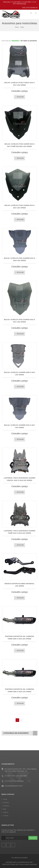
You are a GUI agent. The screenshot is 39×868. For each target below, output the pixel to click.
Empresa (6, 802)
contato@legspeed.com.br (14, 786)
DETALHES (19, 97)
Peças (22, 27)
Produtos (6, 806)
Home (17, 27)
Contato (6, 816)
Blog (5, 809)
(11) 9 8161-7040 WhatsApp (24, 3)
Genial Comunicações (21, 858)
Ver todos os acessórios (29, 41)
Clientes (6, 812)
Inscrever (33, 838)
